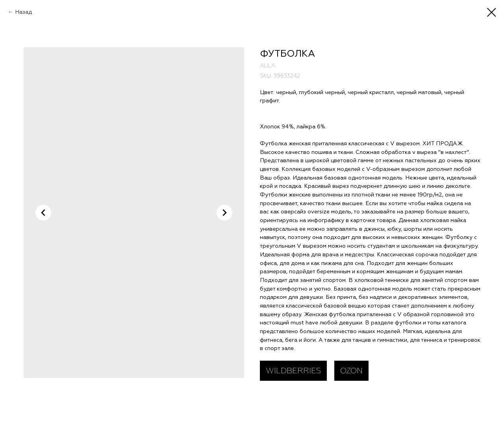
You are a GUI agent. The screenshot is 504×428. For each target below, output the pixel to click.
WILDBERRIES (293, 371)
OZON (351, 371)
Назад (23, 12)
